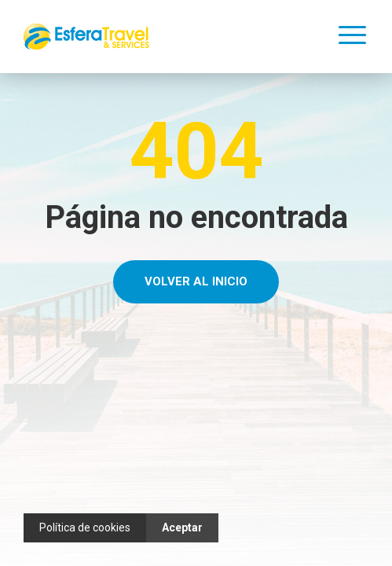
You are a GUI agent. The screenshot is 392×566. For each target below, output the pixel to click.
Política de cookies (85, 527)
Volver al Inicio (196, 281)
